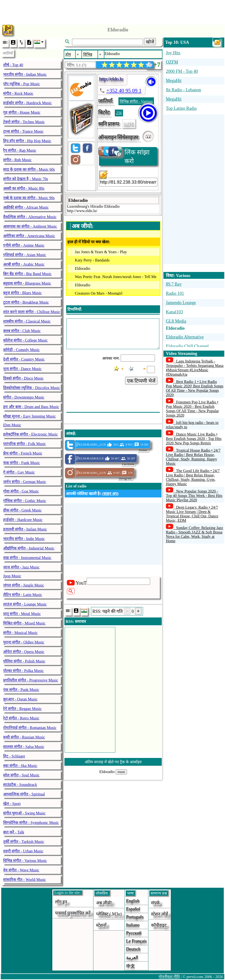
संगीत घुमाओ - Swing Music (24, 813)
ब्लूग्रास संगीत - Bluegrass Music (27, 283)
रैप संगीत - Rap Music (20, 150)
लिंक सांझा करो (124, 156)
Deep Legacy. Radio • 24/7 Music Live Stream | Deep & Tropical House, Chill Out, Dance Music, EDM (192, 514)
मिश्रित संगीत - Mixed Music (24, 623)
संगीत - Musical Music (20, 633)
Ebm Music (12, 425)
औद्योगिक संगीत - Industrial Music (29, 548)
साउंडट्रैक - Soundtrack (20, 785)
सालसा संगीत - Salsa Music (24, 747)
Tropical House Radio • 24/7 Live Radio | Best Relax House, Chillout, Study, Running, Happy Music (193, 457)
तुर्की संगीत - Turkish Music (24, 842)
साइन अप (110, 494)
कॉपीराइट (159, 925)
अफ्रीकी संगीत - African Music (26, 207)
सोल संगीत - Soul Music (21, 775)
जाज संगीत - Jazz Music (21, 567)
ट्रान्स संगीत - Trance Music (23, 131)
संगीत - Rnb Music (17, 160)
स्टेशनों (101, 925)
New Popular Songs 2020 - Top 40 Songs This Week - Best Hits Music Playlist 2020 (194, 496)
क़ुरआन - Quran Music (20, 699)
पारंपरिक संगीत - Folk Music (25, 444)
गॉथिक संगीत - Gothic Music (25, 501)
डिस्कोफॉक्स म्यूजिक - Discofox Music (32, 388)
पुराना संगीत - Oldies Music (24, 642)
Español (133, 909)
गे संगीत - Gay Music (19, 472)
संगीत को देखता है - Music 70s (26, 179)
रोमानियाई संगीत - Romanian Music (30, 728)
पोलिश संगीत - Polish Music (24, 661)
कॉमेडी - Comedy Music (22, 350)
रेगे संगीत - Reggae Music (22, 709)
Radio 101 (175, 293)
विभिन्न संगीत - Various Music (25, 861)
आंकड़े (70, 434)
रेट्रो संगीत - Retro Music (21, 718)
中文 (131, 966)
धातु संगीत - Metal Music (22, 614)
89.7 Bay (174, 284)
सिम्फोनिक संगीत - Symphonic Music (31, 823)
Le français (136, 941)
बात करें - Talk (14, 832)
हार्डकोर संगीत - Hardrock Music (27, 103)
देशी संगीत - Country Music (24, 359)
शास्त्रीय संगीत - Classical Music (27, 321)
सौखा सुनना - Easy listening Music (30, 416)
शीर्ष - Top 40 (13, 65)
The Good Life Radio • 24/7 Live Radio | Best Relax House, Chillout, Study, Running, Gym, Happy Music (193, 477)
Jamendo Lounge (181, 303)
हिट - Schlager (14, 756)
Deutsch (133, 949)
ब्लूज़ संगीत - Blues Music (22, 293)
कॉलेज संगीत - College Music (25, 340)
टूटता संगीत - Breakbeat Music (26, 302)
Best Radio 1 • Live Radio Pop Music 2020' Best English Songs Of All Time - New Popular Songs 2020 (195, 388)
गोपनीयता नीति (169, 977)
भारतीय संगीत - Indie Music (24, 539)
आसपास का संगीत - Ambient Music (30, 226)
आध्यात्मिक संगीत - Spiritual (24, 794)
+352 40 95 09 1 (124, 90)
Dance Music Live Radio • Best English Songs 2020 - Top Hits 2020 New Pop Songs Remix (194, 439)
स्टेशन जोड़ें (160, 914)
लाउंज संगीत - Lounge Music (25, 604)
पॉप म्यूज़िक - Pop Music (22, 84)
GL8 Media (176, 321)
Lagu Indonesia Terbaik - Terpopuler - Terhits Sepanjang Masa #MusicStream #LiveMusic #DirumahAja (195, 368)
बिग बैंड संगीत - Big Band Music (27, 274)
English (133, 901)
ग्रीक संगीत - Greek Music (22, 510)
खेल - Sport (12, 804)
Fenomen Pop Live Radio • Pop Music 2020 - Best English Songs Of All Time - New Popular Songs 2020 (192, 409)
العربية (132, 957)
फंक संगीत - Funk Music (22, 463)
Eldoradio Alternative (185, 337)
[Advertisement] (113, 11)
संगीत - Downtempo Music (24, 397)
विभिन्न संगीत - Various (136, 101)
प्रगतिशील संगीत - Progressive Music (31, 680)
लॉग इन (61, 902)
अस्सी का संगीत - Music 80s (24, 188)
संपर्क (155, 903)
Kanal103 (174, 312)
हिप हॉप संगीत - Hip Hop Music (27, 141)
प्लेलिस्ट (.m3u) (109, 914)
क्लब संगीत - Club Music (22, 331)
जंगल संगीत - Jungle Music (24, 585)
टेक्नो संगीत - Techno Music (24, 122)
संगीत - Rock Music (18, 93)
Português (135, 917)
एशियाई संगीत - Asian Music (25, 255)
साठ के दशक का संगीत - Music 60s (29, 169)
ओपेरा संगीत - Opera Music (24, 652)
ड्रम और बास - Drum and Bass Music (31, 407)
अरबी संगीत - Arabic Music (24, 264)
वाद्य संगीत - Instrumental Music (27, 558)
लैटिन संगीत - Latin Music (23, 595)
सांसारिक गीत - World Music (25, 880)
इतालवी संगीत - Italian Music (25, 529)
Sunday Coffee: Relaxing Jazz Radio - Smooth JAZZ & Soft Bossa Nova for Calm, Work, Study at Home (194, 534)
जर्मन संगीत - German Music (25, 482)
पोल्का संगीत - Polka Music (23, 671)
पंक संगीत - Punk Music (21, 690)
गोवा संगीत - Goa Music (21, 491)
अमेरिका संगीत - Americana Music (29, 236)
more (121, 772)
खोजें (150, 42)
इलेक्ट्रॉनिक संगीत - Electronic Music (31, 434)
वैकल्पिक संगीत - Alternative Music (30, 217)
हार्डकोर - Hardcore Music (23, 520)
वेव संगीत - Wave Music (21, 870)
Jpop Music (12, 576)
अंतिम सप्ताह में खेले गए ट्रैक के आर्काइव (113, 762)
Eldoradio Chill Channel (187, 346)
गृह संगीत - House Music (22, 112)
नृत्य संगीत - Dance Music (22, 369)
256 (119, 113)
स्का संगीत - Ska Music (20, 766)
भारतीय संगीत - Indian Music (25, 74)
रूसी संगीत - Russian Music (24, 737)
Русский (134, 933)
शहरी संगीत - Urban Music (23, 851)
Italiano (133, 925)
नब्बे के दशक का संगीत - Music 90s (29, 198)
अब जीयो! (104, 903)
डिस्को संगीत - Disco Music (23, 378)
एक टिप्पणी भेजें (141, 381)
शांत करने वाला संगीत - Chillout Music (32, 312)
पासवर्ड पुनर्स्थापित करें (73, 913)
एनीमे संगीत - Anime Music (24, 245)
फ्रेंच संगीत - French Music (23, 453)
